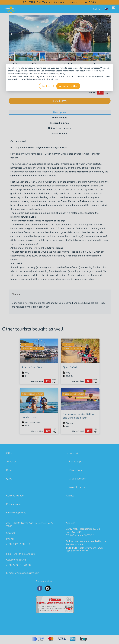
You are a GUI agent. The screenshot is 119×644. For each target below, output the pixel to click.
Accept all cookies (68, 86)
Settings (46, 86)
